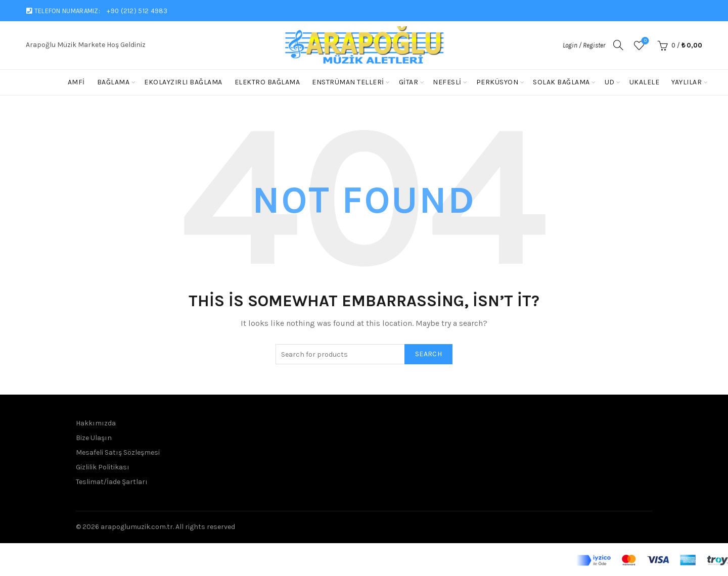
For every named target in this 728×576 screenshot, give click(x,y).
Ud (610, 82)
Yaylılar (687, 82)
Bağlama (113, 82)
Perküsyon (497, 82)
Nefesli (447, 82)
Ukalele (645, 82)
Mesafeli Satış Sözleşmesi (118, 452)
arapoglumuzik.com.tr (137, 527)
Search (428, 354)
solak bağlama (561, 82)
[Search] (618, 45)
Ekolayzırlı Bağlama (183, 82)
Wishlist (644, 41)
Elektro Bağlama (267, 82)
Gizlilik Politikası (103, 467)
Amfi (76, 82)
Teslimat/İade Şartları (112, 482)
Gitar (409, 82)
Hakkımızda (96, 423)
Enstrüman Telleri (348, 82)
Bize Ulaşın (94, 438)
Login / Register (584, 45)
